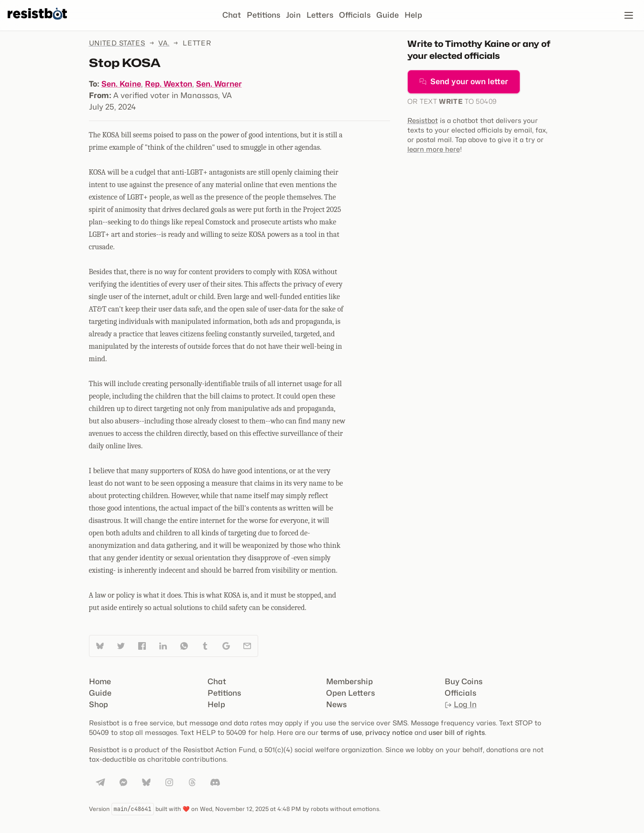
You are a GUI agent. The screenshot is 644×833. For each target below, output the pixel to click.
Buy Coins (464, 682)
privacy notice (389, 732)
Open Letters (350, 693)
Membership (349, 682)
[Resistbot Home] (37, 23)
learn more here (434, 149)
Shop (98, 705)
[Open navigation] (629, 15)
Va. (164, 43)
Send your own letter (464, 82)
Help (413, 15)
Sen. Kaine (121, 84)
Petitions (263, 15)
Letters (320, 15)
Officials (355, 15)
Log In (461, 705)
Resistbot (423, 120)
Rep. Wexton (169, 84)
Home (100, 682)
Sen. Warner (219, 84)
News (336, 705)
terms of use (341, 732)
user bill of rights (457, 732)
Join (293, 15)
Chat (232, 15)
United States (117, 43)
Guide (387, 15)
